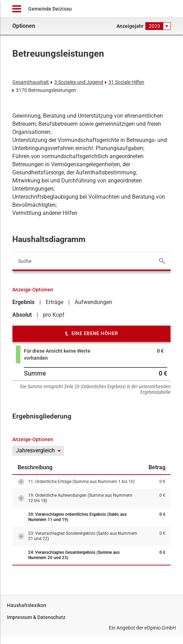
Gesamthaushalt (31, 82)
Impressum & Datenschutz (36, 617)
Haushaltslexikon (27, 605)
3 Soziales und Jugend (79, 82)
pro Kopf (54, 315)
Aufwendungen (93, 302)
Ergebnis (23, 302)
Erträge (55, 302)
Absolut (22, 315)
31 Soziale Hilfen (126, 82)
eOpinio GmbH (160, 628)
